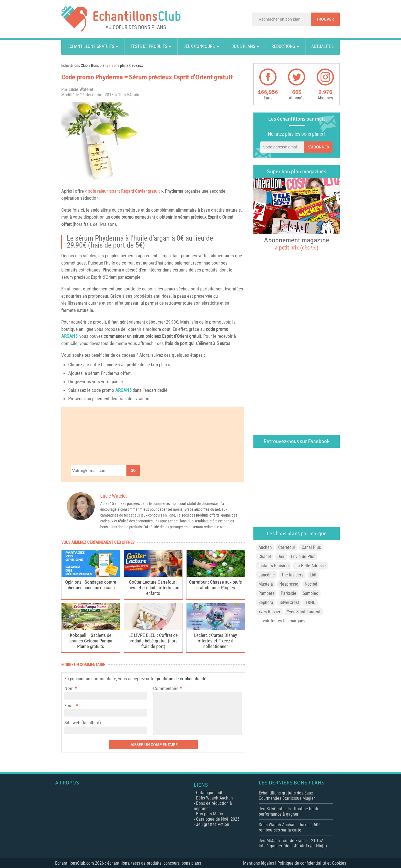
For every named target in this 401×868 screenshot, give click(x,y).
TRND (310, 602)
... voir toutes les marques (282, 621)
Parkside (288, 593)
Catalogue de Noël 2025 (218, 819)
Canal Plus (311, 547)
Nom (69, 688)
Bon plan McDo (210, 814)
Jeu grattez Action (213, 824)
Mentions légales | (260, 863)
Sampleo (310, 593)
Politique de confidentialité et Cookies (312, 863)
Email (69, 706)
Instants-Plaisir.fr (274, 566)
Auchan (265, 547)
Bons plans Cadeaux (127, 65)
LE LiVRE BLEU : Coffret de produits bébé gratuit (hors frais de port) (153, 641)
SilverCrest (289, 602)
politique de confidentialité (182, 679)
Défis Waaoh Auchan (214, 798)
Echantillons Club (74, 65)
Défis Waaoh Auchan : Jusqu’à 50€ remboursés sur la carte (290, 827)
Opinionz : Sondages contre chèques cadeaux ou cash (91, 585)
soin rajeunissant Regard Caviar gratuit (124, 191)
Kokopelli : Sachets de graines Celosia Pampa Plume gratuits (91, 641)
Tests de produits (149, 46)
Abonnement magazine (297, 243)
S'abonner (319, 147)
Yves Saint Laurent (304, 612)
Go (133, 470)
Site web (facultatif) (83, 723)
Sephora (266, 602)
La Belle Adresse (311, 566)
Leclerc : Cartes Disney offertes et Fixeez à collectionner (216, 641)
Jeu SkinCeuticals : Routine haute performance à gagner (289, 811)
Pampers (266, 593)
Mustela (266, 584)
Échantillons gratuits (91, 46)
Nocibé (311, 584)
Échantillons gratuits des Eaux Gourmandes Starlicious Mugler (287, 796)
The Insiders (292, 575)
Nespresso (289, 584)
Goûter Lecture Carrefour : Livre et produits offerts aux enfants (153, 588)
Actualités (322, 46)
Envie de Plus (303, 557)
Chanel (265, 557)
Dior (281, 557)
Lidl (313, 575)
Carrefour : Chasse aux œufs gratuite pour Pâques (216, 585)
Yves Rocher (269, 612)
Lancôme (267, 575)
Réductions (283, 46)
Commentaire (167, 688)
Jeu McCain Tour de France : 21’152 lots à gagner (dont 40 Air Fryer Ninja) (293, 843)
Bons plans (243, 46)
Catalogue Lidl (209, 793)
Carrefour (287, 547)
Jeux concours (199, 46)
